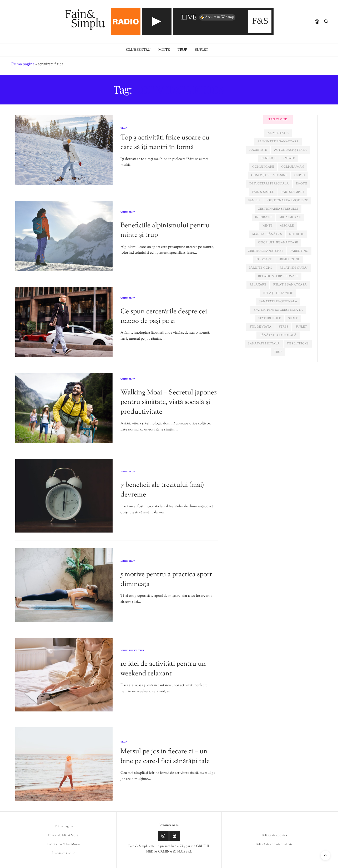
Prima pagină (23, 64)
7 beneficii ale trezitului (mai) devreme (162, 490)
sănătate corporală (278, 335)
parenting (299, 251)
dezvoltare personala (269, 184)
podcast (264, 259)
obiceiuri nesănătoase (278, 243)
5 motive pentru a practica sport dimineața (166, 579)
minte (268, 226)
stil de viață (260, 327)
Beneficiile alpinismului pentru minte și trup (165, 230)
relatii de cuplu (294, 268)
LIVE (189, 18)
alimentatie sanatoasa (278, 142)
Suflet (201, 50)
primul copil (289, 259)
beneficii (269, 158)
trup (278, 352)
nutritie (297, 234)
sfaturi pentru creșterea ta (278, 310)
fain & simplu (263, 192)
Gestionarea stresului (278, 209)
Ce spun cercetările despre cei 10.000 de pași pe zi (164, 316)
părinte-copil (261, 268)
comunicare (263, 167)
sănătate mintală (264, 344)
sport (293, 318)
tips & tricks (298, 344)
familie (254, 200)
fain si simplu (293, 192)
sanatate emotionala (278, 302)
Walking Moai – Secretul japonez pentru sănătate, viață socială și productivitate (169, 402)
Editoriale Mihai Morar (64, 835)
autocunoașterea (290, 150)
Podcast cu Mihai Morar (64, 844)
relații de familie (278, 293)
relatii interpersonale (278, 276)
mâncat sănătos (267, 234)
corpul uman (293, 167)
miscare (287, 226)
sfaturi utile (270, 318)
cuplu (300, 175)
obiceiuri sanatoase (266, 251)
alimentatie (278, 133)
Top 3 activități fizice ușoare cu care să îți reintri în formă (165, 142)
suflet (301, 327)
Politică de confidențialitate (274, 844)
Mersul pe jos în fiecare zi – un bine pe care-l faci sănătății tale (165, 756)
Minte (164, 50)
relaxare (258, 285)
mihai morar (290, 217)
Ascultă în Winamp (217, 17)
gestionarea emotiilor (288, 200)
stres (283, 327)
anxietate (258, 150)
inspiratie (264, 217)
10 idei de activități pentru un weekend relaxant (163, 669)
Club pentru (138, 50)
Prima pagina (64, 826)
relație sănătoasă (290, 285)
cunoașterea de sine (269, 175)
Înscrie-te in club (64, 853)
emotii (301, 184)
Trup (182, 50)
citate (289, 158)
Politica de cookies (274, 835)
